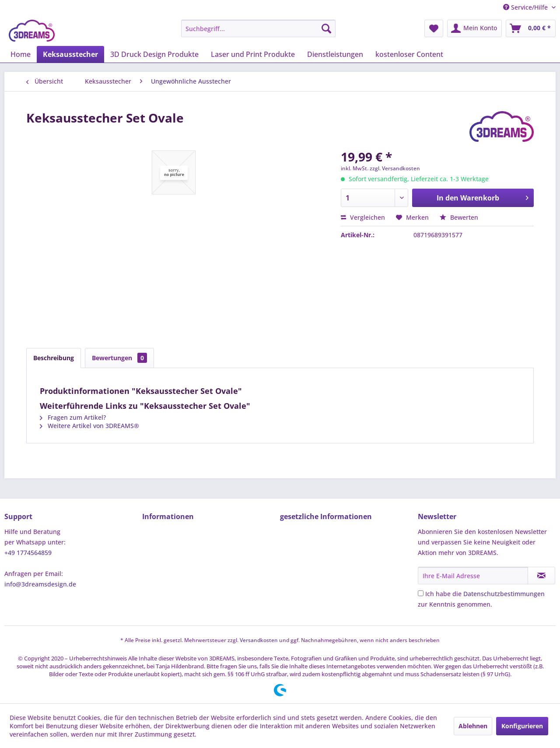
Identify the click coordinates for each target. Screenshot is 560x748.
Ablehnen (473, 726)
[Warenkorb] (531, 28)
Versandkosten (259, 640)
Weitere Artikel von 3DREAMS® (89, 426)
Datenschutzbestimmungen (504, 594)
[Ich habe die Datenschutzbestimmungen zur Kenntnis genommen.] (421, 593)
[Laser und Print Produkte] (253, 54)
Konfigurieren (522, 726)
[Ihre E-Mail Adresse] (473, 576)
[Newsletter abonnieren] (541, 576)
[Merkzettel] (434, 28)
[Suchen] (326, 28)
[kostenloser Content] (409, 54)
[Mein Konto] (474, 28)
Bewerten (459, 217)
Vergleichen (363, 217)
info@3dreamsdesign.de (40, 584)
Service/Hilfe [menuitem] (526, 7)
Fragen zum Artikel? (73, 417)
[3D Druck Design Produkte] (154, 54)
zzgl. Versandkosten (395, 168)
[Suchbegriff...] (258, 28)
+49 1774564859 (28, 553)
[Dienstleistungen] (335, 54)
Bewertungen (119, 358)
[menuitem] (258, 28)
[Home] (21, 54)
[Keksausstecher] (70, 54)
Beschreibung (54, 358)
